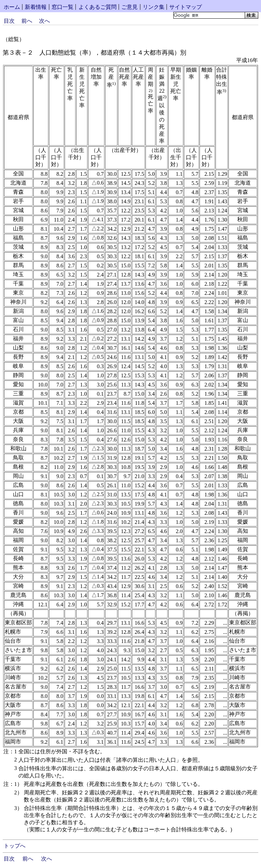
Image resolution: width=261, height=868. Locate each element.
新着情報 (36, 7)
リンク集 (154, 7)
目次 (9, 21)
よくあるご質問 (98, 7)
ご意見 (129, 7)
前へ (27, 21)
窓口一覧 (63, 7)
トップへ (15, 846)
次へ (45, 21)
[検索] (208, 15)
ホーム (12, 7)
